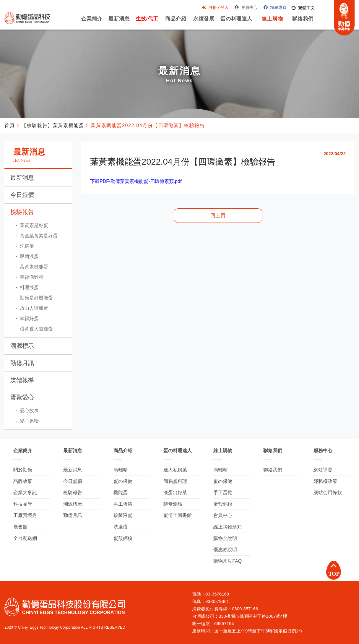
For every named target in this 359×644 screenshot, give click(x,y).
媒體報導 (22, 380)
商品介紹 (176, 22)
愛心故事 (29, 411)
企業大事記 (25, 493)
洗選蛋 (27, 246)
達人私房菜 (175, 470)
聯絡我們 (303, 22)
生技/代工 (147, 22)
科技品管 (23, 504)
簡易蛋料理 (175, 481)
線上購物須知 (228, 527)
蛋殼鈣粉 (123, 538)
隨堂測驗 (173, 504)
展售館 (20, 527)
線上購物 (272, 22)
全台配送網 (25, 538)
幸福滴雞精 (32, 277)
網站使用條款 (328, 493)
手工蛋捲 (123, 504)
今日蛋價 (22, 195)
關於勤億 (23, 470)
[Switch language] (303, 8)
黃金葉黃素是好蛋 (39, 236)
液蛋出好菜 (175, 493)
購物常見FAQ (228, 561)
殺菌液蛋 (29, 256)
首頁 (10, 125)
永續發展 (204, 22)
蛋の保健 (123, 481)
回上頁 (218, 216)
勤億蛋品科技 (27, 18)
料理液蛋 (29, 287)
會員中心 (246, 8)
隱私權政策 (325, 481)
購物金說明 (225, 538)
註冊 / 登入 (215, 8)
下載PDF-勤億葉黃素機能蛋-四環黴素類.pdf (136, 181)
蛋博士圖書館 (178, 515)
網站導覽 (323, 470)
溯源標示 (22, 346)
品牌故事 (23, 481)
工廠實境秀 (25, 515)
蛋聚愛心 (22, 397)
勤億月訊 (22, 363)
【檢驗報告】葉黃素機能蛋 (53, 125)
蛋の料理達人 (236, 22)
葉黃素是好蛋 (34, 225)
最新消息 (119, 22)
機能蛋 (121, 493)
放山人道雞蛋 (34, 308)
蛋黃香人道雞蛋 (36, 329)
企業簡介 (92, 22)
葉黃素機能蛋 (34, 267)
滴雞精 (121, 470)
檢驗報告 (22, 212)
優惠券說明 (225, 550)
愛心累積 (29, 421)
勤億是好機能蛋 (36, 298)
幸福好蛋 (29, 318)
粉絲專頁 (275, 8)
